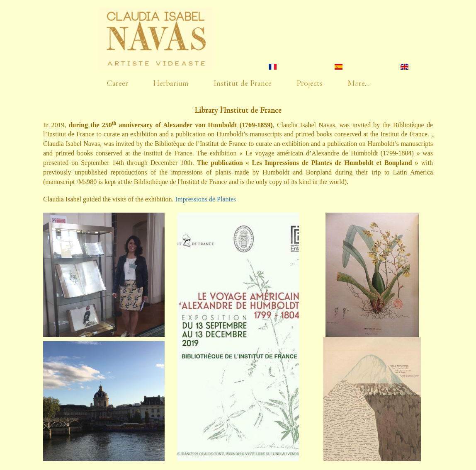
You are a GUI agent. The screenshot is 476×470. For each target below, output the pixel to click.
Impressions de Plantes (206, 199)
